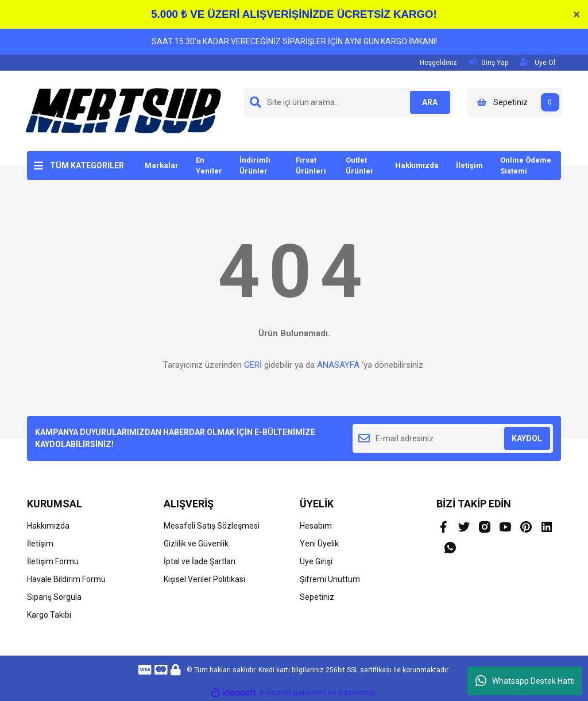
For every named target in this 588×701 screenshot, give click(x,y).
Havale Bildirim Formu (66, 579)
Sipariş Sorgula (54, 597)
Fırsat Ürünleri (311, 166)
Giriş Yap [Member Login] (488, 62)
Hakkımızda (417, 165)
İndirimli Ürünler (255, 166)
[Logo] (123, 110)
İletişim (469, 165)
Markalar (162, 165)
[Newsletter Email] (453, 438)
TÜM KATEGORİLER (87, 165)
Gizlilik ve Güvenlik (196, 544)
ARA (428, 102)
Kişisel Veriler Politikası (204, 579)
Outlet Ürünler (360, 166)
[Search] (349, 102)
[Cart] (515, 102)
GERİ (253, 365)
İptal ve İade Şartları (200, 561)
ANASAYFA (338, 365)
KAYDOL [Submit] (527, 438)
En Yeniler (209, 166)
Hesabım (316, 526)
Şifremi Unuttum (330, 579)
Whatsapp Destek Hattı (525, 681)
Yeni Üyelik (319, 544)
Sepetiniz (317, 597)
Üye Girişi (316, 561)
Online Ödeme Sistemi (526, 166)
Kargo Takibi (49, 615)
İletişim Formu (53, 561)
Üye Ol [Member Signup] (537, 62)
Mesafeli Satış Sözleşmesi (212, 526)
